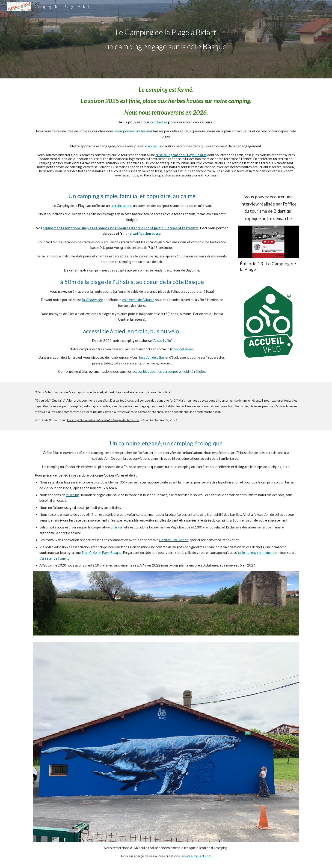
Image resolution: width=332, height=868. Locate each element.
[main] (166, 39)
